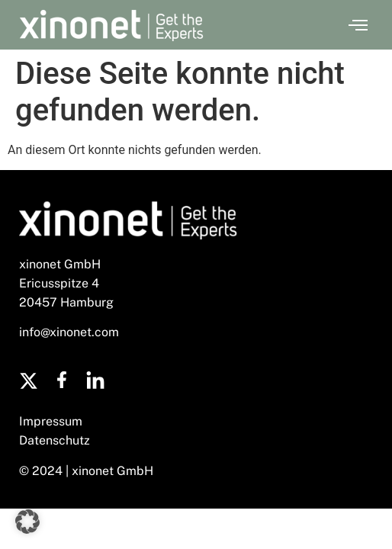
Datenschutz (55, 440)
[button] (358, 25)
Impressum (51, 421)
